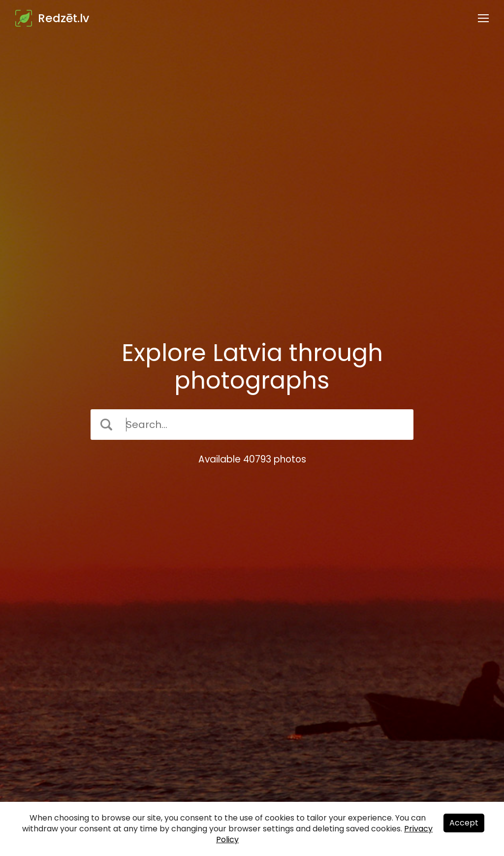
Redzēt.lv (63, 18)
